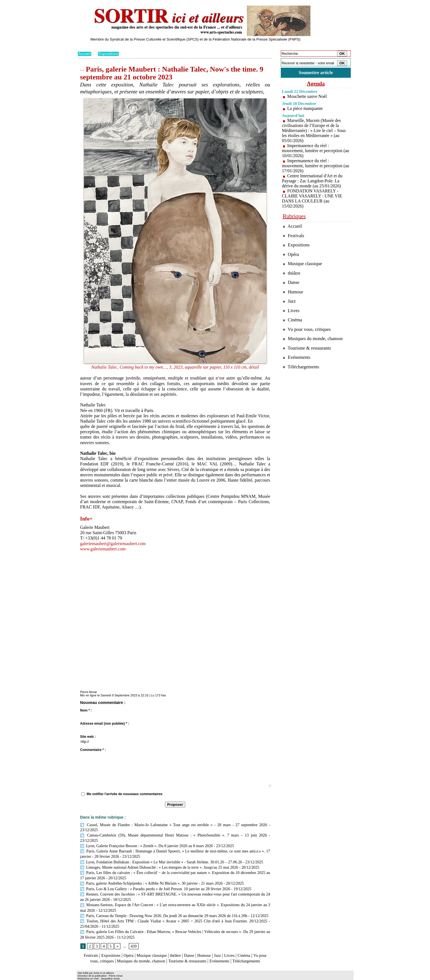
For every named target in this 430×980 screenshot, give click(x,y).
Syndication (110, 976)
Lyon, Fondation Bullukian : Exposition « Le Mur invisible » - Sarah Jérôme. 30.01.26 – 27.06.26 (160, 855)
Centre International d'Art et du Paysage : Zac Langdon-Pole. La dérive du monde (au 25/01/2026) (313, 181)
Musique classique (155, 945)
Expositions (109, 54)
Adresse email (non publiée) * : (105, 723)
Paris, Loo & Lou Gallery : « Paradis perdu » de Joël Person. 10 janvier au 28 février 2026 (154, 881)
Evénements (244, 950)
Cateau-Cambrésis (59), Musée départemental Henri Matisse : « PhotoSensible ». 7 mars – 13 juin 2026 (164, 835)
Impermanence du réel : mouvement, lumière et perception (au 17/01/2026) (313, 166)
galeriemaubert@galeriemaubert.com (113, 543)
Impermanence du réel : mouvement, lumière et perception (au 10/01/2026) (313, 151)
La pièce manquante (305, 108)
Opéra (129, 945)
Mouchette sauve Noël (307, 96)
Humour (212, 945)
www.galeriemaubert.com (103, 549)
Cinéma (254, 945)
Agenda (316, 83)
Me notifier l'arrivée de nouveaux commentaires (124, 794)
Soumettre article (316, 73)
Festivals (89, 945)
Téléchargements (175, 956)
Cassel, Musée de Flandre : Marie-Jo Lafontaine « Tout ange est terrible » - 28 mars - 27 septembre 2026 (174, 824)
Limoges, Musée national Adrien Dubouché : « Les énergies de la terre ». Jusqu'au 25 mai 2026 (158, 860)
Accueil (85, 54)
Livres (239, 945)
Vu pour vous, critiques (308, 331)
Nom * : (86, 710)
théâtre (181, 945)
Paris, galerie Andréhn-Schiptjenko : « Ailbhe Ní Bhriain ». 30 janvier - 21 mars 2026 (150, 876)
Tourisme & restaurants (209, 950)
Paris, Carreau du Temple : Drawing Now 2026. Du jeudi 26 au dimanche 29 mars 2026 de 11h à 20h (162, 906)
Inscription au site (132, 976)
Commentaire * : (93, 750)
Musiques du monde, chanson (158, 950)
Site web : (88, 736)
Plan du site (86, 976)
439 (133, 936)
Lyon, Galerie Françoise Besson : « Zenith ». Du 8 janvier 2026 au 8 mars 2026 (145, 840)
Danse (195, 945)
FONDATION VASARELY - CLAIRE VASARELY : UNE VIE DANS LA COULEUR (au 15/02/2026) (312, 198)
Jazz (226, 945)
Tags (150, 976)
